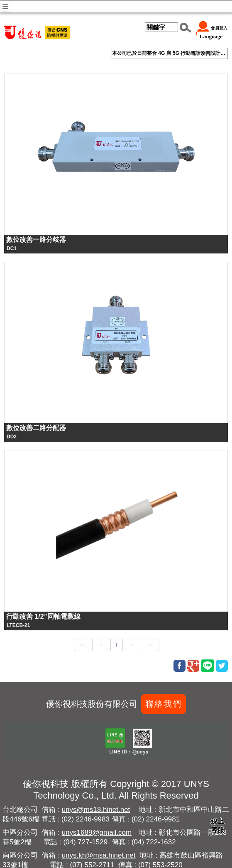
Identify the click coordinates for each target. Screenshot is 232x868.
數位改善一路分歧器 (36, 240)
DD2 (12, 437)
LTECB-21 (18, 625)
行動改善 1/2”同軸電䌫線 (43, 616)
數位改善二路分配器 (36, 428)
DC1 (12, 248)
